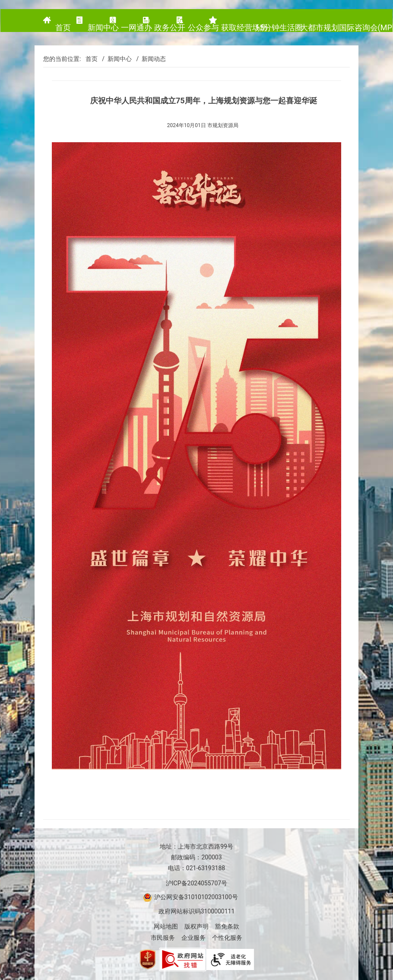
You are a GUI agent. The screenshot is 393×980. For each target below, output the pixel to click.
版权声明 (196, 926)
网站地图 (166, 926)
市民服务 (163, 938)
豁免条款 (227, 926)
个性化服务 (227, 938)
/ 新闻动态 (149, 59)
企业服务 (193, 938)
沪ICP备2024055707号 (196, 883)
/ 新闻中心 (115, 59)
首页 (92, 59)
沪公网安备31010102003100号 (195, 897)
